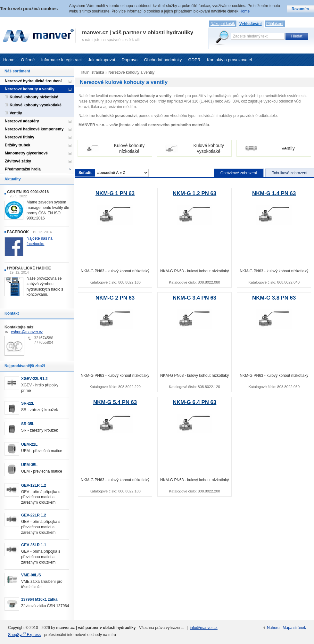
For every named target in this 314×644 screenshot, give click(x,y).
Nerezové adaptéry (22, 121)
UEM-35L (29, 465)
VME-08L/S (31, 575)
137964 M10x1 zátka (39, 599)
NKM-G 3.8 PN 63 (274, 298)
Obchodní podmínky (163, 60)
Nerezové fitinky (20, 137)
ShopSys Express (24, 635)
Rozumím (300, 9)
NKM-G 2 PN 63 (115, 298)
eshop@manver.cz (27, 332)
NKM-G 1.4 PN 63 (274, 193)
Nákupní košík (223, 24)
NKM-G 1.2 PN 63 (194, 193)
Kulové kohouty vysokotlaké (36, 105)
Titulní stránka (92, 72)
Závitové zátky (18, 161)
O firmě (28, 60)
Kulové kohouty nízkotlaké (34, 97)
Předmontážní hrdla (23, 169)
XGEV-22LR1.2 (34, 379)
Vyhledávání (251, 24)
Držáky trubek (17, 145)
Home (9, 60)
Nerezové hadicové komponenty (34, 129)
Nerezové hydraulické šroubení (33, 81)
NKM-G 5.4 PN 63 (115, 402)
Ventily (16, 113)
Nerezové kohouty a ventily (30, 89)
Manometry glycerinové (26, 153)
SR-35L (28, 424)
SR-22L (28, 403)
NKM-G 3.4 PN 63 (194, 298)
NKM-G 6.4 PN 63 (194, 402)
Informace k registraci (61, 60)
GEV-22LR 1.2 (34, 515)
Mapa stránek (294, 628)
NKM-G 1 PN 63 (115, 193)
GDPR (194, 60)
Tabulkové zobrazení (290, 173)
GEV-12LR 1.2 (34, 485)
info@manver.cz (204, 628)
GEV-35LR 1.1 (34, 545)
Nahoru (273, 628)
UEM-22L (29, 444)
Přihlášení (275, 24)
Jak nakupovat (101, 60)
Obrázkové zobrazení (239, 173)
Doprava (130, 60)
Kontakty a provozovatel (230, 60)
